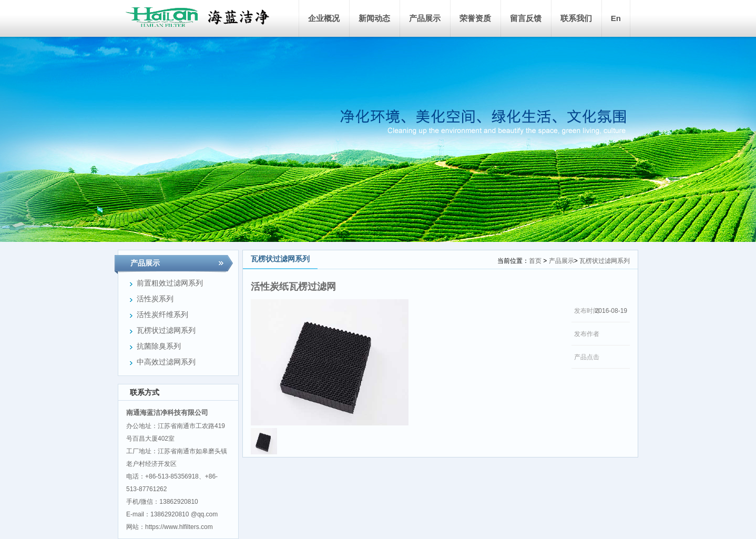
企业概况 (324, 18)
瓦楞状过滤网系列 (605, 261)
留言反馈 (526, 18)
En (616, 18)
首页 (535, 261)
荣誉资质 (475, 18)
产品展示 (425, 18)
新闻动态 (374, 18)
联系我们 (576, 18)
